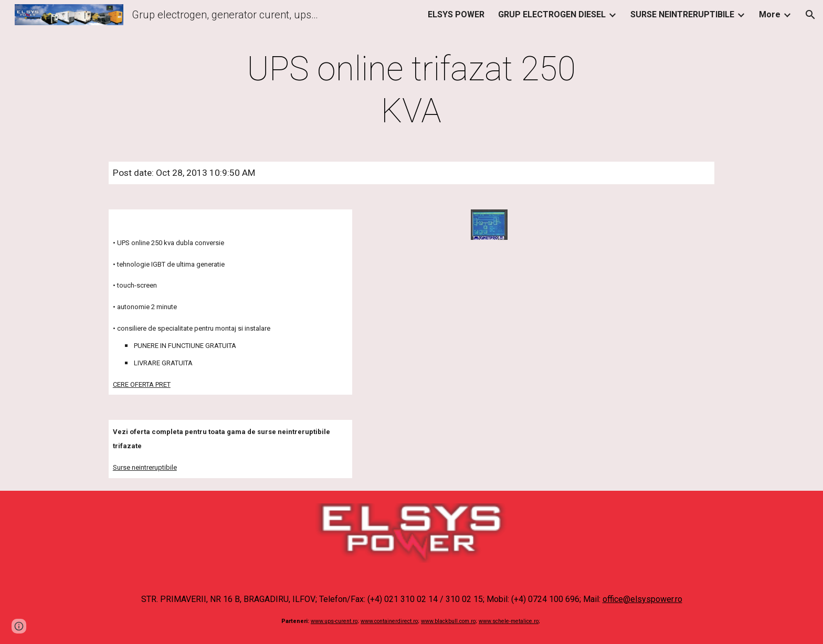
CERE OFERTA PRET (142, 384)
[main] (411, 90)
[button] (810, 15)
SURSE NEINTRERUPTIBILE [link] (682, 14)
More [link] (770, 14)
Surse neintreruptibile (145, 467)
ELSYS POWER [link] (456, 14)
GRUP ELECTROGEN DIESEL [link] (552, 14)
